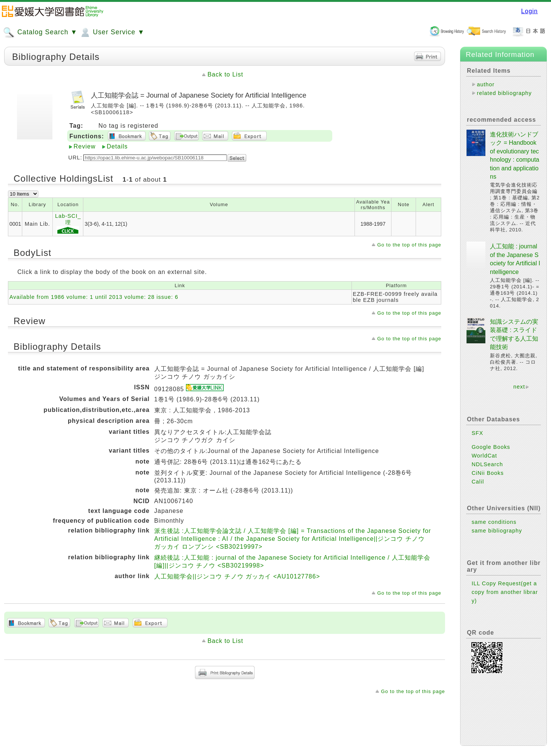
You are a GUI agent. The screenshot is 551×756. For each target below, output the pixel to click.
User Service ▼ (112, 32)
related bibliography (504, 93)
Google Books (491, 447)
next (519, 387)
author (486, 84)
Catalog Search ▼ (40, 32)
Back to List (225, 74)
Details (117, 146)
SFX (477, 433)
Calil (478, 482)
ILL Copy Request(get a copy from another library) (505, 592)
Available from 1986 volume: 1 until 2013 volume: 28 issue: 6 (94, 297)
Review (84, 146)
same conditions (494, 522)
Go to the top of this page (409, 245)
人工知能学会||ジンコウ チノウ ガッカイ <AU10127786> (237, 576)
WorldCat (484, 456)
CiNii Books (487, 473)
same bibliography (497, 531)
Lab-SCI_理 (68, 224)
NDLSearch (487, 464)
